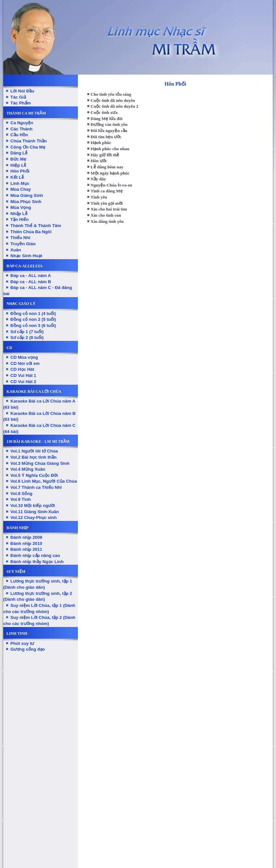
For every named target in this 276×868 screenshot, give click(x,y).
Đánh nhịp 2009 (26, 537)
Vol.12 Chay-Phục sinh (34, 518)
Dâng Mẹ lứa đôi (107, 119)
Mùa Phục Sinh (26, 202)
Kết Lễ (17, 177)
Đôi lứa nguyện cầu (109, 131)
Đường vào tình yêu (109, 124)
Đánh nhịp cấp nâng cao (35, 555)
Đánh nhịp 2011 (26, 549)
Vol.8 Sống (21, 494)
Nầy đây (98, 179)
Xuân (16, 250)
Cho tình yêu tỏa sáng (111, 94)
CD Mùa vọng (24, 357)
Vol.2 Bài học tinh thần (33, 457)
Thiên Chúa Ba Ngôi (31, 232)
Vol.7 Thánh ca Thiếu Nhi (36, 487)
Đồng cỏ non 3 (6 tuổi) (33, 325)
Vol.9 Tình (21, 499)
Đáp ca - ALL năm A (31, 276)
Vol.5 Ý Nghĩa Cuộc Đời (34, 475)
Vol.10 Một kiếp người (33, 506)
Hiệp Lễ (18, 165)
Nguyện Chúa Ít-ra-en (111, 185)
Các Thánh (21, 129)
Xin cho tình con (106, 215)
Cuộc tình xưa (104, 112)
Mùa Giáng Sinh (27, 195)
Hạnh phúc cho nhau (110, 149)
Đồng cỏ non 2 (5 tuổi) (33, 319)
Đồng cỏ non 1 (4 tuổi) (33, 313)
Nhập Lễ (19, 214)
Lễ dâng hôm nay (107, 167)
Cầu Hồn (19, 135)
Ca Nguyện (22, 123)
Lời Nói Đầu (22, 91)
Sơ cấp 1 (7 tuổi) (27, 332)
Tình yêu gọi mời (107, 203)
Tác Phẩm (21, 103)
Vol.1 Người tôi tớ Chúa (34, 451)
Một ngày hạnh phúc (110, 173)
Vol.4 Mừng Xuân (28, 469)
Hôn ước (99, 161)
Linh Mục (20, 183)
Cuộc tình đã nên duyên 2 (114, 106)
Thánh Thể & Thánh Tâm (36, 226)
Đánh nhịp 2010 (26, 543)
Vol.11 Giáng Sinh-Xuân (35, 512)
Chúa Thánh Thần (29, 141)
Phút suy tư (22, 643)
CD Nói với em (25, 363)
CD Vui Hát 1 (23, 375)
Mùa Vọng (21, 207)
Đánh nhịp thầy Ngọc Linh (37, 562)
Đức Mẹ (18, 159)
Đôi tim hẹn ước (106, 137)
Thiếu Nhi (20, 238)
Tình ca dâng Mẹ (107, 191)
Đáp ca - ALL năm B (31, 282)
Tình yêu (99, 197)
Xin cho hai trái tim (109, 209)
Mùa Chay (21, 189)
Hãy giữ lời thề (105, 155)
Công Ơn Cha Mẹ (28, 147)
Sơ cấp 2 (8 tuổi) (27, 338)
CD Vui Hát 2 (23, 382)
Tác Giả (18, 97)
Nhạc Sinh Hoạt (26, 256)
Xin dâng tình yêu (107, 221)
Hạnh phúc (101, 143)
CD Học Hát (22, 369)
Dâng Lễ (19, 153)
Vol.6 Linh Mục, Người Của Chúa (44, 481)
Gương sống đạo (28, 649)
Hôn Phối (20, 171)
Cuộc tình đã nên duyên (113, 100)
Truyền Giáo (23, 244)
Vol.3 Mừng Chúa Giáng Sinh (40, 463)
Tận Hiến (19, 219)
